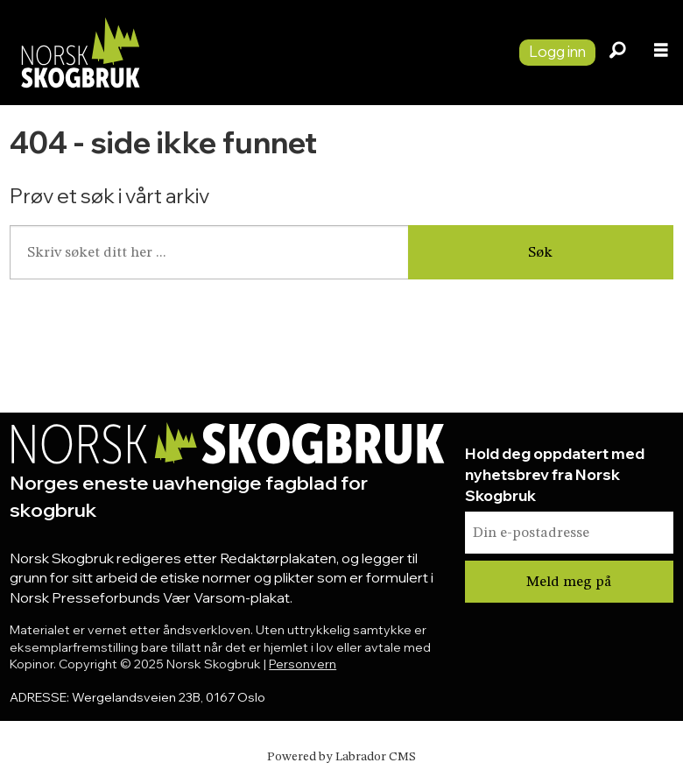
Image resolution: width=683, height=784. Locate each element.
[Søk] (617, 53)
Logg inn (557, 51)
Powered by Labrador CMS (341, 757)
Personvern (303, 664)
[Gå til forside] (80, 52)
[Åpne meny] (661, 53)
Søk (540, 253)
